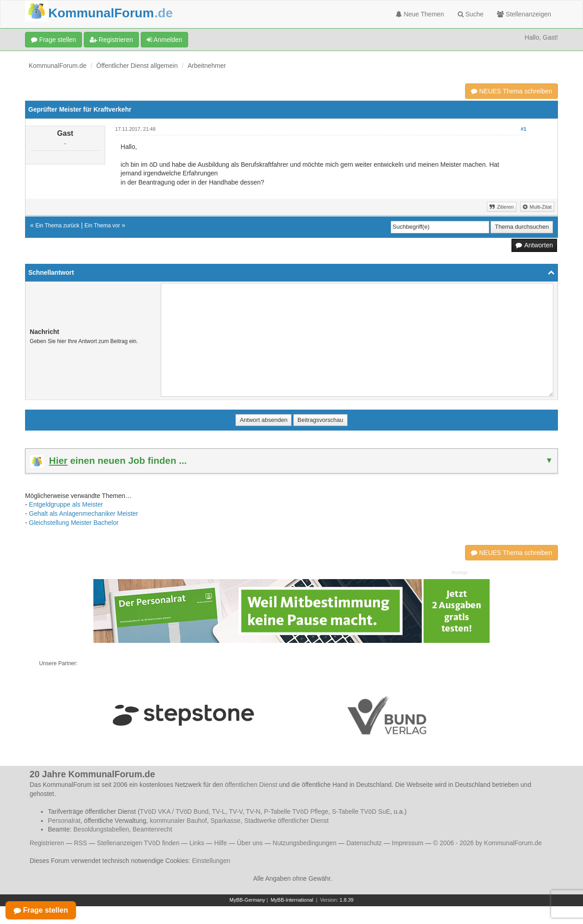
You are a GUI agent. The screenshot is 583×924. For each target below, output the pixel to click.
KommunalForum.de (58, 66)
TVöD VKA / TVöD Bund (174, 811)
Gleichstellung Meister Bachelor (74, 523)
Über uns (250, 843)
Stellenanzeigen (524, 14)
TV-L (219, 811)
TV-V (235, 811)
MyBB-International (292, 900)
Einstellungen (211, 861)
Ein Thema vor (102, 226)
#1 (523, 129)
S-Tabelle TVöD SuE (361, 811)
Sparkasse (225, 821)
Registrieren (111, 40)
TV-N (253, 811)
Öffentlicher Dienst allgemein (137, 66)
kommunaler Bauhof (178, 821)
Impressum (407, 843)
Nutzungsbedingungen (305, 843)
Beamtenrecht (152, 829)
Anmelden (164, 40)
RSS (80, 843)
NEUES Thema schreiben (511, 91)
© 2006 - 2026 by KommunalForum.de (487, 843)
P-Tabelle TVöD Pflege (296, 811)
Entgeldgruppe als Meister (66, 504)
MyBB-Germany (247, 900)
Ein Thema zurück (58, 226)
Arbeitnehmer (207, 66)
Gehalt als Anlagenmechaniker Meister (84, 513)
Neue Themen (420, 14)
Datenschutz (364, 843)
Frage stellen (54, 40)
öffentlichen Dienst (251, 785)
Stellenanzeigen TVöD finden (138, 843)
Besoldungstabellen (101, 829)
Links (197, 843)
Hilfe (220, 843)
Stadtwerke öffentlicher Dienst (286, 821)
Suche (471, 14)
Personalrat (64, 821)
